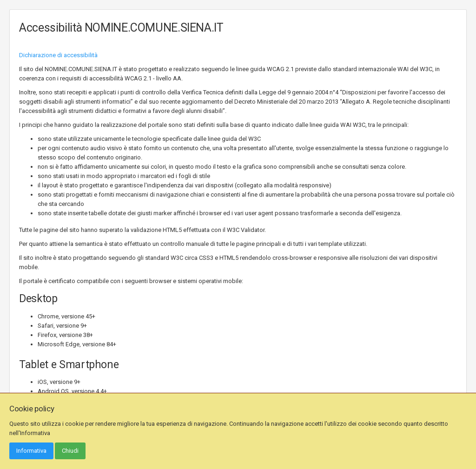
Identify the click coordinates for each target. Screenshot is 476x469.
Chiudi (70, 451)
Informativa (31, 451)
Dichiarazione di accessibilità (58, 55)
